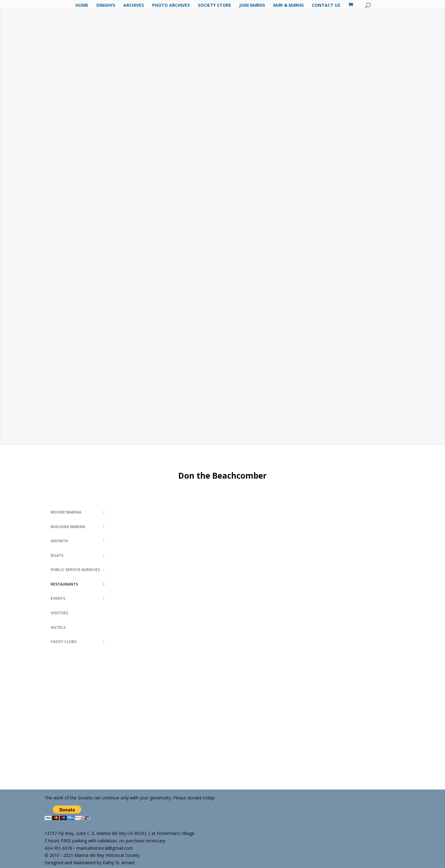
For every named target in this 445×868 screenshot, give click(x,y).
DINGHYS (106, 6)
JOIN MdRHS (252, 6)
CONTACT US (326, 6)
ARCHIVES (134, 6)
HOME (82, 6)
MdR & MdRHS (288, 6)
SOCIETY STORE (214, 6)
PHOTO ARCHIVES (171, 6)
